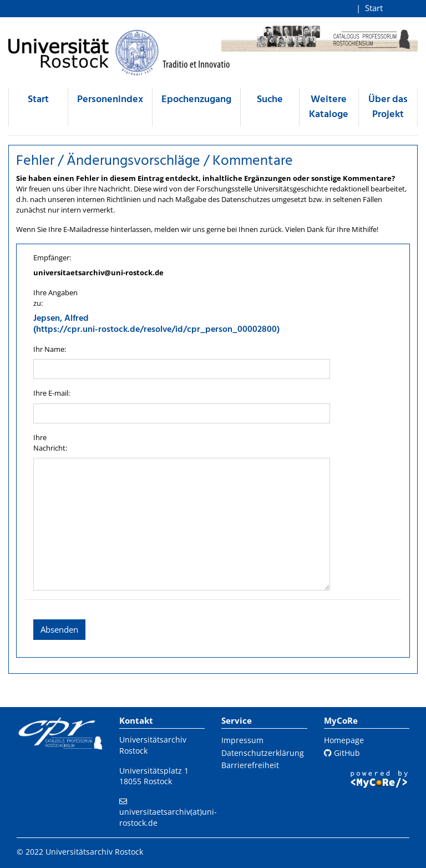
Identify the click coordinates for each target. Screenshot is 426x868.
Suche (270, 100)
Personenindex (110, 100)
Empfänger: (52, 258)
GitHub (342, 753)
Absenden (59, 629)
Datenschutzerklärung (263, 753)
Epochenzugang (196, 100)
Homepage (344, 740)
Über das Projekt (388, 107)
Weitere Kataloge (329, 107)
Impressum (242, 740)
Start (374, 8)
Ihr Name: (50, 349)
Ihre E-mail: (52, 393)
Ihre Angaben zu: (55, 298)
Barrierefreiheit (250, 765)
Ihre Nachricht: (50, 443)
